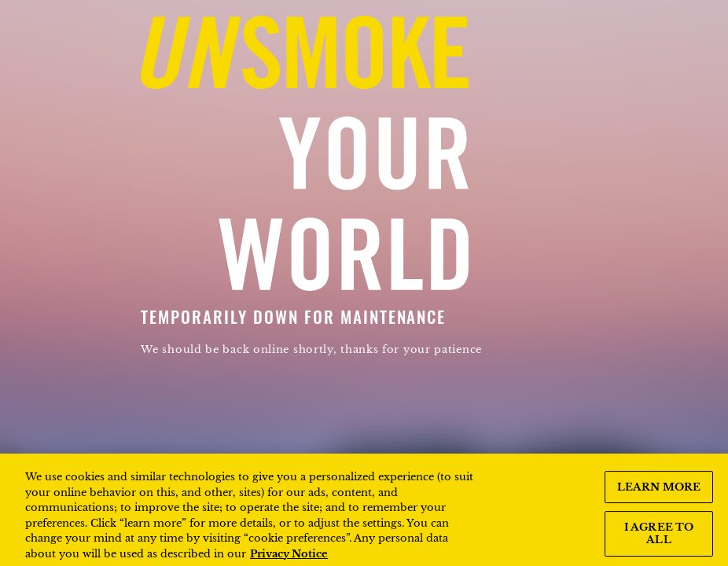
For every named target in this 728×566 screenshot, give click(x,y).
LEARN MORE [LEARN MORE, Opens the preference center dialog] (659, 492)
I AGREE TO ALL (659, 540)
